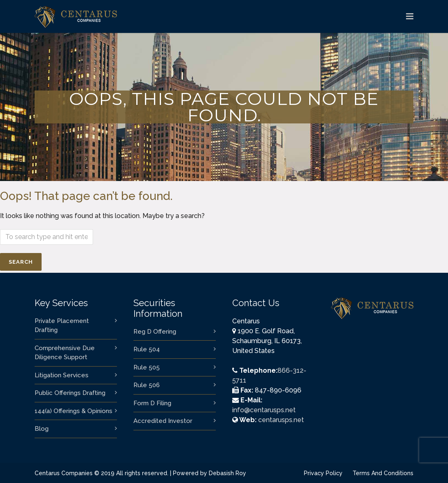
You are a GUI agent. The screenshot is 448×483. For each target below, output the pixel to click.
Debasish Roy (227, 473)
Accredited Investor (163, 421)
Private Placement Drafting (62, 326)
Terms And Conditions (383, 473)
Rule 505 (147, 367)
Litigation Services (62, 375)
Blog (42, 429)
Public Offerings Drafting (70, 393)
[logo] (410, 16)
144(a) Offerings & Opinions (73, 411)
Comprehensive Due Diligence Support (65, 353)
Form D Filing (152, 403)
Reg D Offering (155, 332)
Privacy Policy (323, 473)
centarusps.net (281, 420)
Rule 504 (147, 349)
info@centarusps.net (264, 410)
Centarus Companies (64, 473)
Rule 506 (147, 385)
